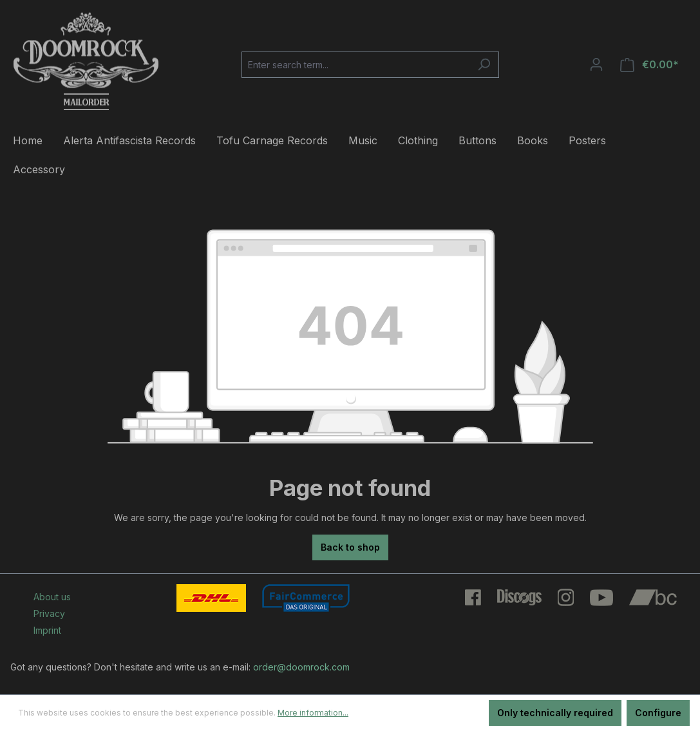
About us (52, 597)
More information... (313, 713)
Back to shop (350, 547)
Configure (658, 713)
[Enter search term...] (355, 65)
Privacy (49, 613)
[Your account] (596, 64)
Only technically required (555, 713)
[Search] (484, 65)
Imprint (47, 630)
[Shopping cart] (649, 65)
